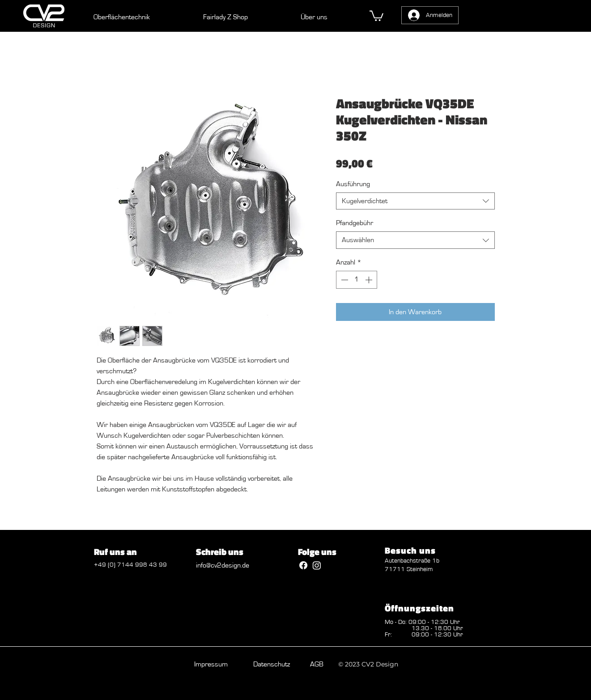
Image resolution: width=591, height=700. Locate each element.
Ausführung (353, 184)
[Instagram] (317, 565)
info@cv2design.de (223, 565)
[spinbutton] (357, 280)
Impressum (211, 664)
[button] (376, 15)
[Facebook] (303, 565)
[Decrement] (344, 280)
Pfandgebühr (355, 223)
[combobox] (415, 201)
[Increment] (370, 280)
